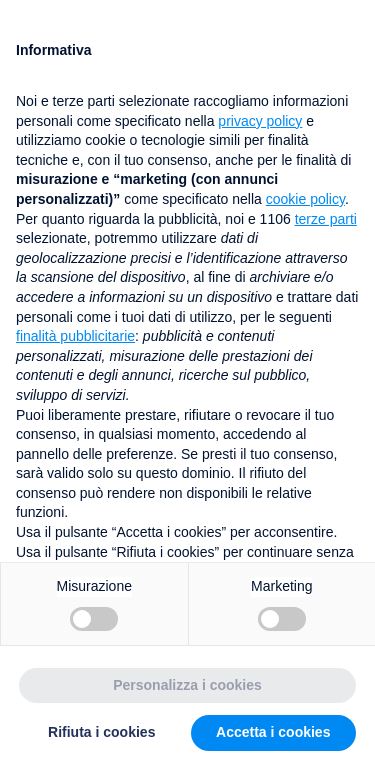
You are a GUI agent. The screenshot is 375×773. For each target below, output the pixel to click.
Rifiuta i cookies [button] (101, 732)
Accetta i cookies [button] (273, 732)
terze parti (326, 219)
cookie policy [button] (305, 199)
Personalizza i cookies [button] (187, 685)
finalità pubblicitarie (75, 336)
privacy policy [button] (260, 121)
